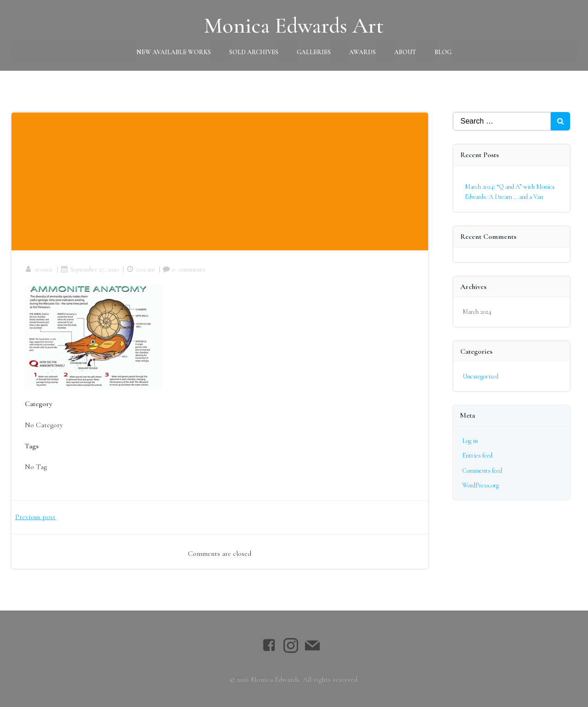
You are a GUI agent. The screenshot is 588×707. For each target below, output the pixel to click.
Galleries (314, 52)
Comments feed (482, 470)
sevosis (39, 269)
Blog (443, 52)
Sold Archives (254, 52)
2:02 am (141, 269)
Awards (362, 52)
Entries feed (477, 455)
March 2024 (477, 311)
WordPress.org (481, 485)
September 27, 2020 (90, 269)
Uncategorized (481, 376)
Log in (470, 440)
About (405, 52)
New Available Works (174, 52)
